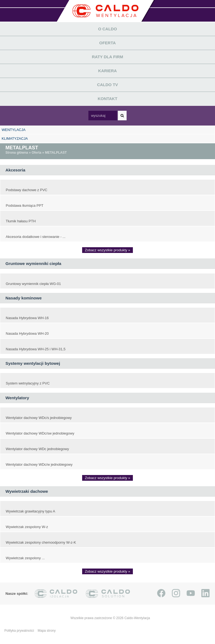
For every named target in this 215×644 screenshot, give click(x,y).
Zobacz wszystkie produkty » (107, 250)
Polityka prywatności (20, 631)
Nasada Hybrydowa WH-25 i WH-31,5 (36, 349)
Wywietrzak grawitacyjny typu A (30, 511)
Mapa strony (47, 631)
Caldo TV (108, 85)
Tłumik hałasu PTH (21, 221)
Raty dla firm (108, 57)
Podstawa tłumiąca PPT (25, 206)
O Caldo (107, 29)
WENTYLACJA (14, 130)
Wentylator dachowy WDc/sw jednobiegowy (40, 433)
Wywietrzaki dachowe (27, 491)
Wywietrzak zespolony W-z (27, 527)
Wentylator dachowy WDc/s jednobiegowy (39, 418)
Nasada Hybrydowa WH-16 (27, 318)
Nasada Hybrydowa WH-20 (27, 333)
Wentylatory (17, 398)
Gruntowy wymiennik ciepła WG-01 (33, 284)
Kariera (107, 71)
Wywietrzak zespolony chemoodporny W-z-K (41, 542)
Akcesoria (15, 170)
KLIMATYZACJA (15, 139)
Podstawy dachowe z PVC (26, 190)
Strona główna (17, 153)
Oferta (108, 43)
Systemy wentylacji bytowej (33, 363)
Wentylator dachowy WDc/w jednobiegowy (39, 464)
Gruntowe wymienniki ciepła (33, 263)
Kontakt (107, 99)
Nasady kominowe (24, 298)
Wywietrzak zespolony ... (25, 558)
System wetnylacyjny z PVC (28, 383)
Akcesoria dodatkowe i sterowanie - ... (36, 237)
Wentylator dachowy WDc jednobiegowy (37, 449)
